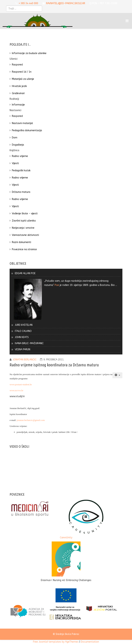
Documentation (90, 642)
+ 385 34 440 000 (28, 3)
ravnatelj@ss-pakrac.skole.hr (66, 3)
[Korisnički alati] (117, 375)
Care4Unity (66, 538)
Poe (57, 285)
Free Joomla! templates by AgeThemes (56, 642)
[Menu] (127, 21)
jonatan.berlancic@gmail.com (31, 420)
